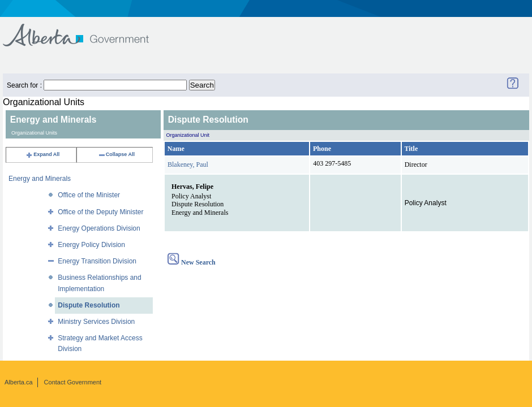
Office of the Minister (89, 195)
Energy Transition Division (97, 261)
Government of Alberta (85, 30)
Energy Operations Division (99, 228)
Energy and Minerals (40, 179)
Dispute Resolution (89, 305)
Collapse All (116, 154)
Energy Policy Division (91, 245)
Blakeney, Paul (188, 164)
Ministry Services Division (96, 322)
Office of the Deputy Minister (100, 212)
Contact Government (73, 382)
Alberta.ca (19, 382)
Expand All (42, 154)
